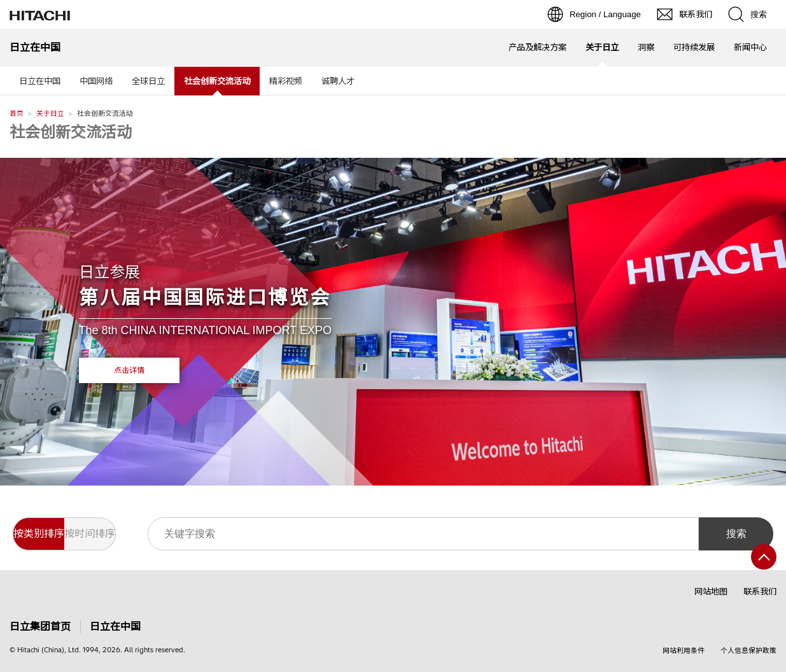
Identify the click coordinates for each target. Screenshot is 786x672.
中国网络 (96, 81)
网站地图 (711, 591)
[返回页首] (764, 557)
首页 (17, 113)
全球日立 (148, 81)
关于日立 (50, 113)
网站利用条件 (684, 650)
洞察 (646, 47)
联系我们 (760, 591)
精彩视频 (286, 81)
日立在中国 (40, 81)
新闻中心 (750, 47)
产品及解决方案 (537, 47)
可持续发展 (694, 47)
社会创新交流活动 (71, 132)
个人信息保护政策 (748, 650)
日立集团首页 (40, 627)
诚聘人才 (338, 81)
